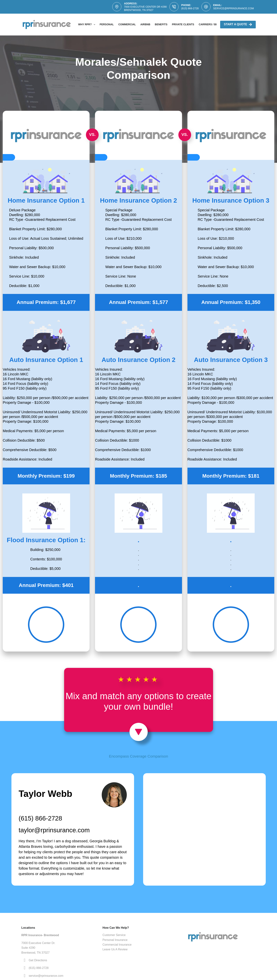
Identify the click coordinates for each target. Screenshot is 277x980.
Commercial (127, 24)
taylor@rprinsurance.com (54, 830)
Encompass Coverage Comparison (139, 756)
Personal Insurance (115, 940)
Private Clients (183, 24)
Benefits (161, 24)
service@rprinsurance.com (234, 8)
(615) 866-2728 (190, 8)
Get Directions (38, 960)
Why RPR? (87, 25)
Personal (107, 24)
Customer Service (114, 935)
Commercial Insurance (117, 945)
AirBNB (145, 24)
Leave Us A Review (115, 949)
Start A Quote (238, 24)
